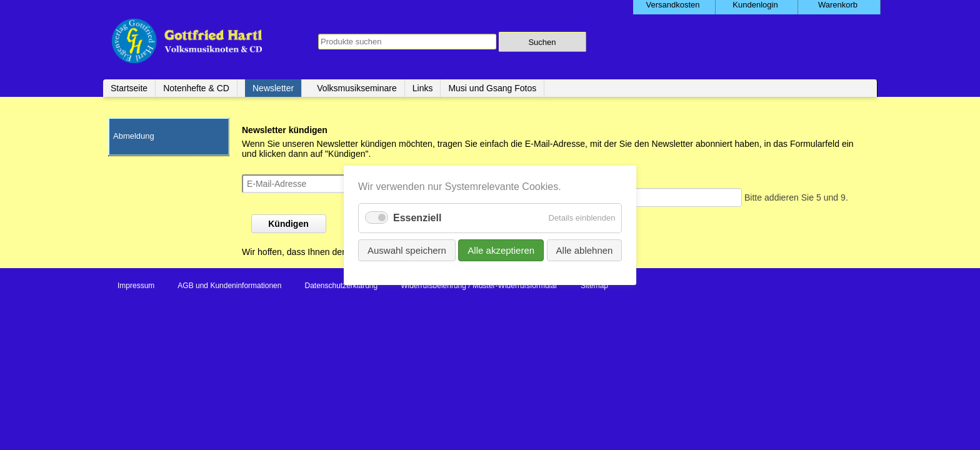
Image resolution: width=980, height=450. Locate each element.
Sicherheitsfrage (528, 179)
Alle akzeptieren (501, 250)
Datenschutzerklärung (341, 286)
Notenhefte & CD (196, 88)
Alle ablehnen (584, 250)
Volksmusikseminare (357, 88)
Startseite (129, 88)
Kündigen (288, 224)
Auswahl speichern (407, 250)
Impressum (136, 286)
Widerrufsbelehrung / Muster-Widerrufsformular (479, 286)
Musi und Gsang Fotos (492, 88)
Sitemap (594, 286)
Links (423, 88)
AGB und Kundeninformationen (229, 286)
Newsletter (273, 88)
